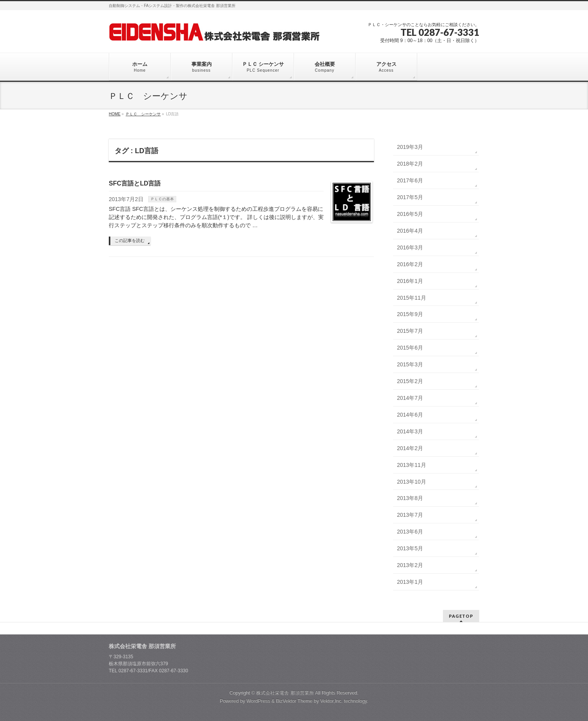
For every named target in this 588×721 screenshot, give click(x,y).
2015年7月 (410, 331)
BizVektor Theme (294, 701)
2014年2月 (410, 448)
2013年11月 (412, 465)
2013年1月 (410, 582)
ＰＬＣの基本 (162, 199)
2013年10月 (412, 482)
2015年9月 (410, 314)
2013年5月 (410, 548)
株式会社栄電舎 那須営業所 (285, 693)
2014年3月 (410, 431)
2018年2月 (410, 164)
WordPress (258, 701)
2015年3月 (410, 364)
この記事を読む (130, 240)
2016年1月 (410, 281)
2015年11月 (412, 298)
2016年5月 (410, 214)
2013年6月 (410, 532)
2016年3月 (410, 247)
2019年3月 (410, 147)
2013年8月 (410, 498)
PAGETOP (461, 616)
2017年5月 (410, 197)
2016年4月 (410, 231)
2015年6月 (410, 348)
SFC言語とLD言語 (135, 183)
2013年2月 (410, 565)
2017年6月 (410, 180)
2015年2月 (410, 381)
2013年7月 (410, 515)
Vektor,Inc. (331, 701)
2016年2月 (410, 264)
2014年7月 (410, 398)
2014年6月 (410, 415)
